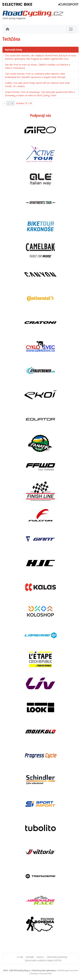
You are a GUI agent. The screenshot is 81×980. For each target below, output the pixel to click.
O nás (20, 957)
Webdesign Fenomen (68, 970)
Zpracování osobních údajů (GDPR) (43, 960)
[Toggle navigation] (71, 29)
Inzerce (40, 957)
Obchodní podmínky (57, 957)
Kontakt (30, 957)
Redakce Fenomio (41, 974)
